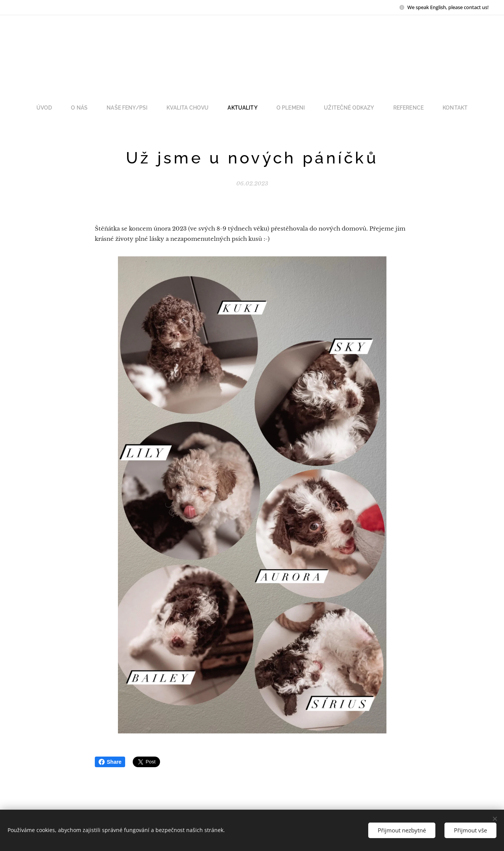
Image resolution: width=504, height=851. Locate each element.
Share (110, 762)
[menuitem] (60, 108)
